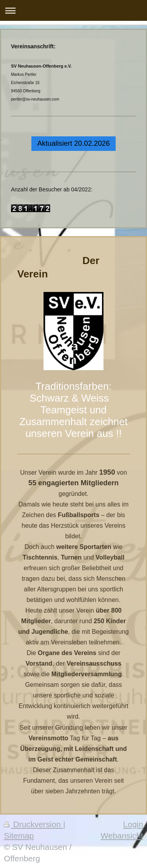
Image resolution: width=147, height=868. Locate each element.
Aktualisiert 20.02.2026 (73, 143)
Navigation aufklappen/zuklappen (73, 10)
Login (133, 824)
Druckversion (34, 824)
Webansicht (122, 836)
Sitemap (19, 836)
